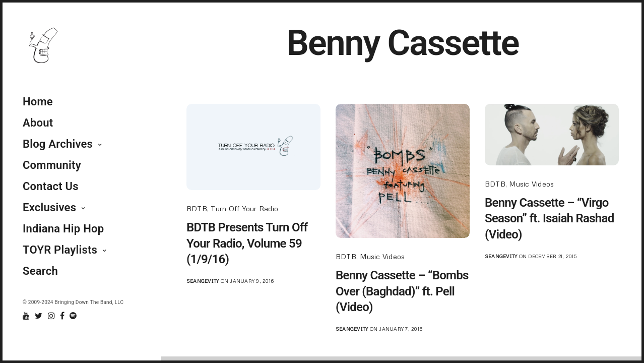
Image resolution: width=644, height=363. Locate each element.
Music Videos (382, 256)
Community (52, 165)
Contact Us (51, 186)
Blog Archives (58, 144)
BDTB (197, 208)
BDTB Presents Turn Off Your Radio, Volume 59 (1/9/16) (247, 243)
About (38, 123)
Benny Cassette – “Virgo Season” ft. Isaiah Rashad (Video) (549, 218)
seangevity (203, 281)
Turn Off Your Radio (244, 208)
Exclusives (49, 207)
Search (40, 271)
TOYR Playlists (60, 250)
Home (38, 102)
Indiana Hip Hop (63, 229)
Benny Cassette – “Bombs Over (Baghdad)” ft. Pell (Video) (402, 291)
